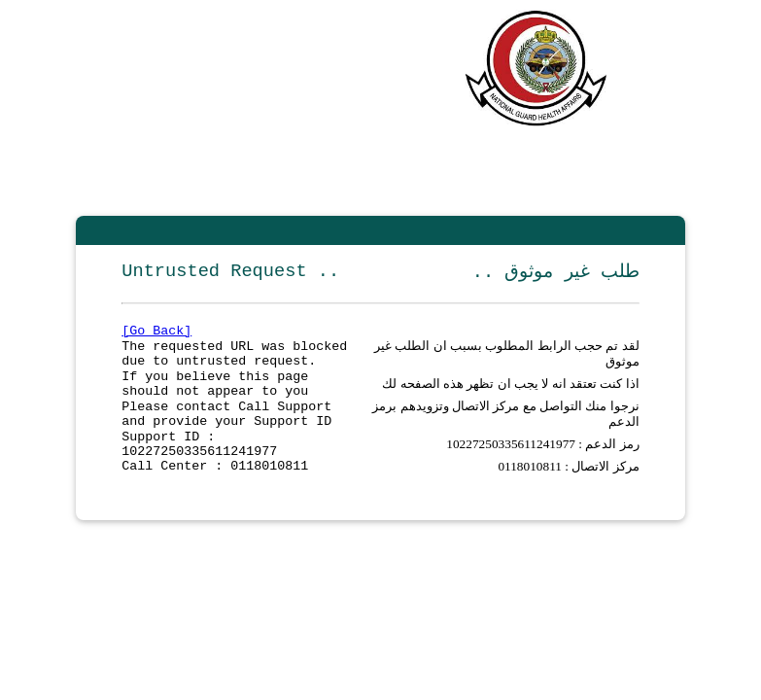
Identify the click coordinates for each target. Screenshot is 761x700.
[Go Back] (156, 334)
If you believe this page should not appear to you (215, 396)
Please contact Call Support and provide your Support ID (226, 431)
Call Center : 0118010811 (215, 492)
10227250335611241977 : (516, 465)
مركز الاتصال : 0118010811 (568, 491)
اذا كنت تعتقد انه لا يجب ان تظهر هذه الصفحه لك (510, 395)
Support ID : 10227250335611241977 (199, 466)
